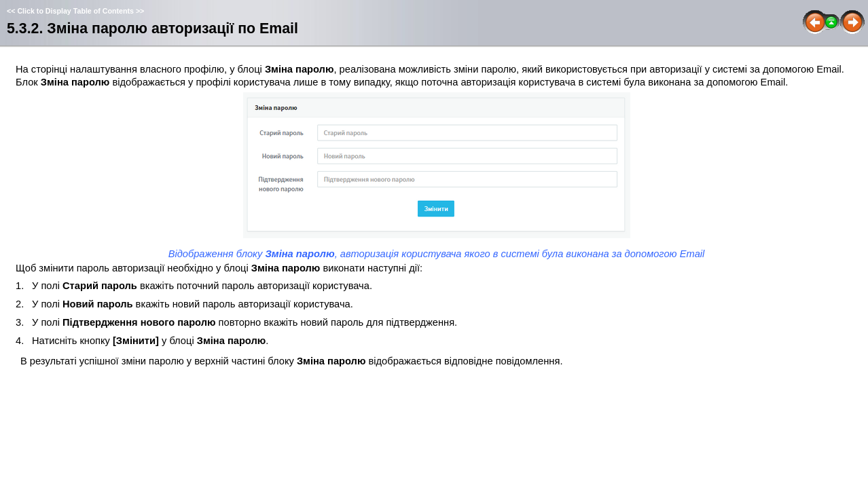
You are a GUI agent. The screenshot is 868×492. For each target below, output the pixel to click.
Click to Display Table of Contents (75, 11)
